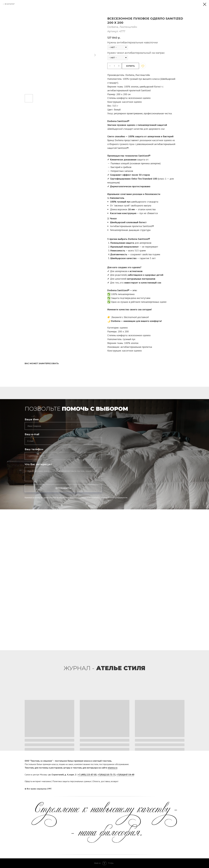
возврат (115, 781)
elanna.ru (113, 768)
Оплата (96, 781)
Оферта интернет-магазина (38, 781)
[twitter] (182, 789)
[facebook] (177, 789)
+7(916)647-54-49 (125, 775)
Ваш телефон (34, 449)
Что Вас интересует (38, 464)
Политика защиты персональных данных (72, 781)
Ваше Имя (32, 419)
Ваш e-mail (32, 434)
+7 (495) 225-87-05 (87, 775)
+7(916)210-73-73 (106, 775)
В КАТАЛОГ (10, 4)
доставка (105, 781)
